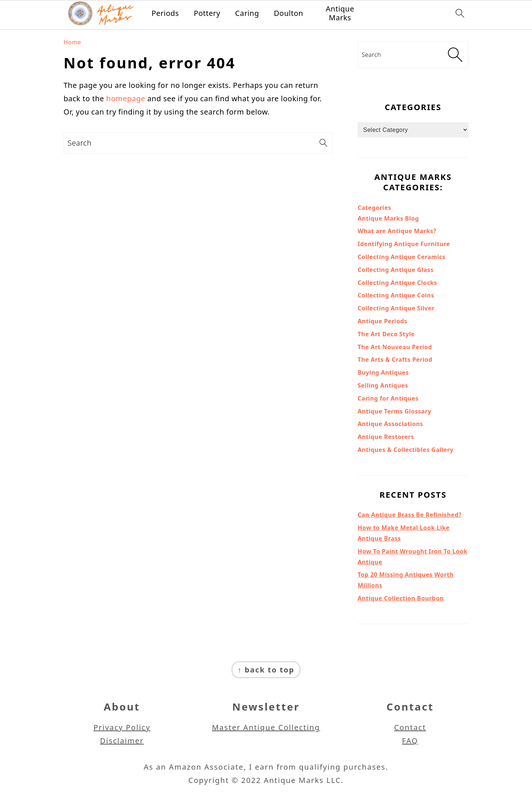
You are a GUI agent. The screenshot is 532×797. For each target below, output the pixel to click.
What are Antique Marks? (397, 231)
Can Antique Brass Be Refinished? (410, 515)
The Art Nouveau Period (395, 347)
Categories (374, 208)
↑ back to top (266, 670)
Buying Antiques (383, 372)
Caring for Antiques (388, 398)
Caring (247, 13)
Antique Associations (390, 424)
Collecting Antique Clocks (397, 283)
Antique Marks (340, 13)
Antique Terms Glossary (394, 411)
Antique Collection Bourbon (401, 598)
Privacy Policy (122, 727)
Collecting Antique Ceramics (402, 257)
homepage (126, 98)
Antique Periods (383, 321)
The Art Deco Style (386, 334)
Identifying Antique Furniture (404, 244)
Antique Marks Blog (388, 218)
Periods (165, 13)
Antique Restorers (386, 437)
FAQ (410, 741)
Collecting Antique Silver (396, 308)
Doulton (288, 13)
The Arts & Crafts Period (395, 360)
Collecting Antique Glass (395, 270)
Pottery (207, 13)
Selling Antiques (383, 385)
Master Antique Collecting (266, 727)
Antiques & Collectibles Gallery (406, 450)
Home (72, 42)
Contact (410, 727)
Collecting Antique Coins (396, 295)
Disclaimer (122, 741)
